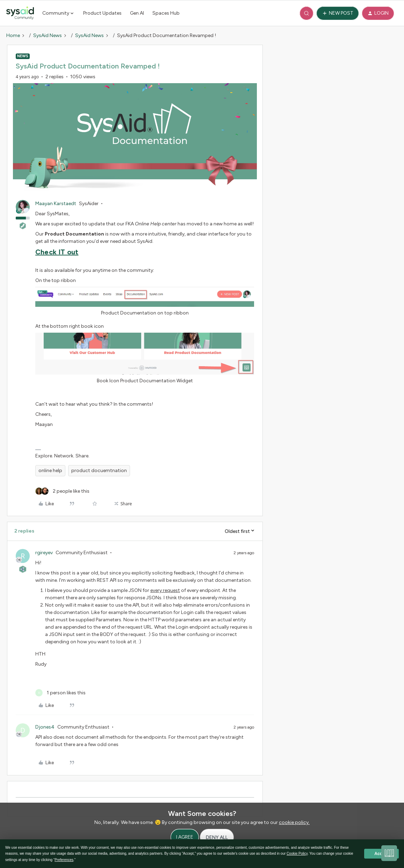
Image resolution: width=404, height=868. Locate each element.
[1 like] (60, 693)
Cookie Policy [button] (297, 853)
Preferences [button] (64, 860)
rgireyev (44, 553)
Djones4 (45, 727)
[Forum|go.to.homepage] (20, 13)
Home (13, 35)
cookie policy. (294, 822)
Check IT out (57, 252)
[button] (338, 13)
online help (50, 471)
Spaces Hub (166, 13)
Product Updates (102, 13)
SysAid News (48, 35)
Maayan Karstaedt (56, 204)
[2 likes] (62, 491)
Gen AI (137, 13)
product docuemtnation (99, 471)
